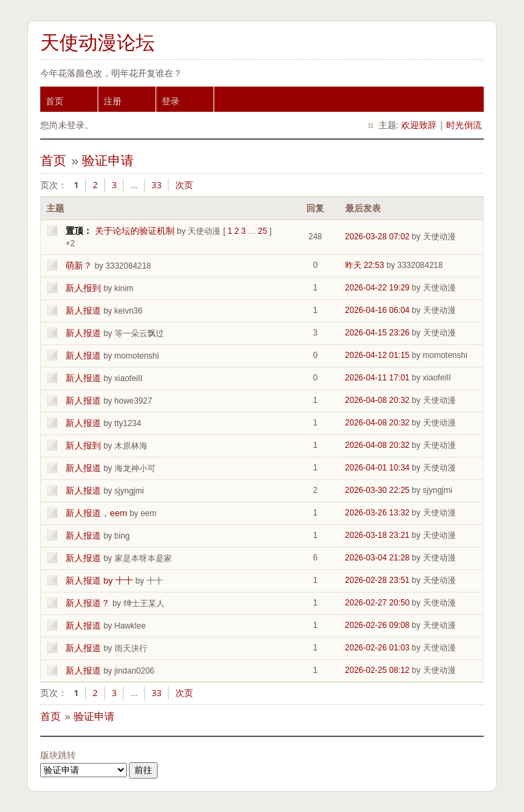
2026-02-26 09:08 (378, 625)
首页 (55, 101)
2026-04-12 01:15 (378, 355)
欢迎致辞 (419, 125)
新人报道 (83, 311)
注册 (113, 101)
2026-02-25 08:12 (378, 670)
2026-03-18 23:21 (378, 535)
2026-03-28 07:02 (378, 237)
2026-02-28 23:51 (378, 580)
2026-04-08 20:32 (378, 400)
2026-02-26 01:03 (378, 648)
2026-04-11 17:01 (378, 378)
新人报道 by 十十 (99, 581)
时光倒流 (464, 125)
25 (262, 231)
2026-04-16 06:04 (378, 310)
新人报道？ (88, 603)
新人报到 (83, 288)
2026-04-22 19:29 (378, 288)
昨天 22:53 (365, 265)
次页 (184, 185)
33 (157, 185)
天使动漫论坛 (98, 43)
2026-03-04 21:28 (378, 558)
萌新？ (79, 266)
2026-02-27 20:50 (378, 603)
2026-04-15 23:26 (378, 333)
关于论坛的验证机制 (135, 231)
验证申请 (108, 161)
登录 (171, 101)
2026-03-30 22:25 (378, 490)
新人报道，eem (96, 513)
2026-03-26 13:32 (378, 513)
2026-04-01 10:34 (378, 468)
